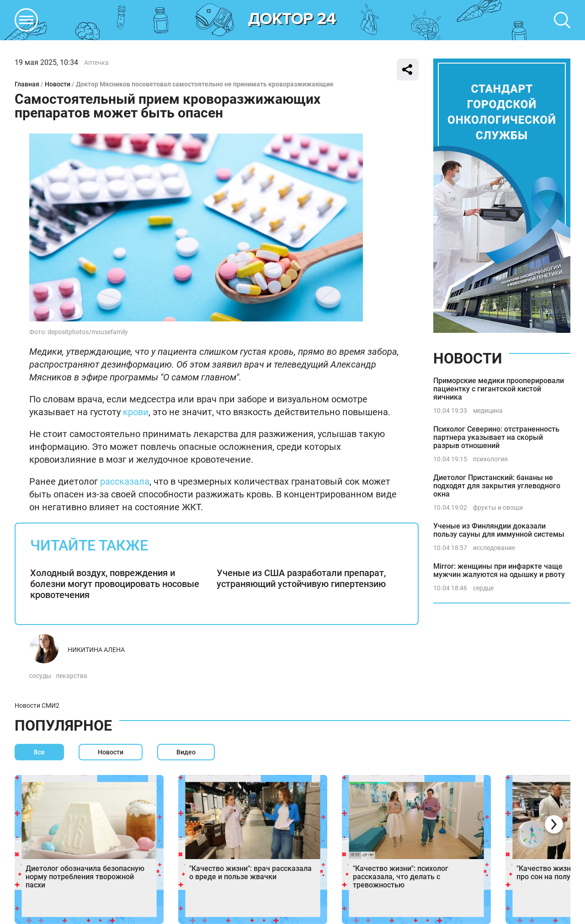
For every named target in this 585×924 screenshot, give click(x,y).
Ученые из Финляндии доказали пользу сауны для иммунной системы (499, 530)
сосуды (40, 676)
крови (136, 412)
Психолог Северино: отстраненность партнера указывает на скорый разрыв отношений (496, 437)
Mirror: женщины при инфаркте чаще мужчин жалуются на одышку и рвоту (499, 570)
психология (490, 459)
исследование (494, 548)
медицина (488, 411)
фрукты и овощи (498, 507)
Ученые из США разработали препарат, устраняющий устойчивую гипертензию (301, 578)
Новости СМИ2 (37, 705)
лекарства (72, 676)
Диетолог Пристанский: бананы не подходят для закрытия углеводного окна (497, 486)
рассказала (125, 481)
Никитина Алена (96, 650)
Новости (58, 84)
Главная (27, 84)
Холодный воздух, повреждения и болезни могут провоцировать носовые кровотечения (115, 584)
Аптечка (96, 63)
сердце (483, 588)
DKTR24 (292, 20)
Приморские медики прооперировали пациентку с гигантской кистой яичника (499, 389)
